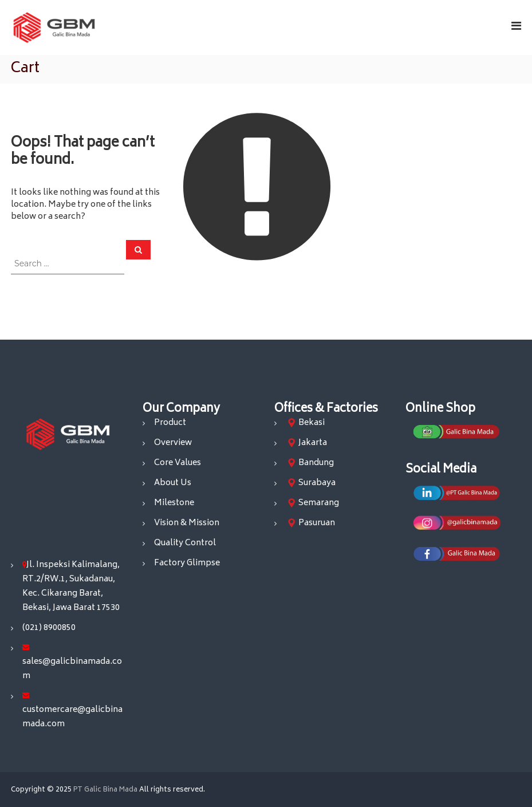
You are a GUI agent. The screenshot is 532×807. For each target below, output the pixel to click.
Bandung (316, 463)
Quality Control (185, 543)
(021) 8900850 (49, 628)
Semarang (319, 503)
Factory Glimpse (187, 563)
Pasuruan (317, 523)
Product (170, 423)
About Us (173, 483)
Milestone (174, 503)
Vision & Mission (187, 523)
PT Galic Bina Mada (105, 790)
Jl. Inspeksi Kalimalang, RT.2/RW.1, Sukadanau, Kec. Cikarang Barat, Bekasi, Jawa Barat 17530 (71, 586)
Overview (173, 443)
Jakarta (313, 443)
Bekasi (312, 423)
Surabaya (317, 483)
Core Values (178, 463)
